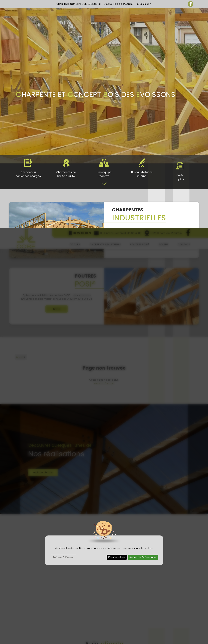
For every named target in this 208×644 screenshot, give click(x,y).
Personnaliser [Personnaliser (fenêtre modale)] (117, 329)
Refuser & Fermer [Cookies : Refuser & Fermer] (64, 329)
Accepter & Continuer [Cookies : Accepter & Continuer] (143, 329)
